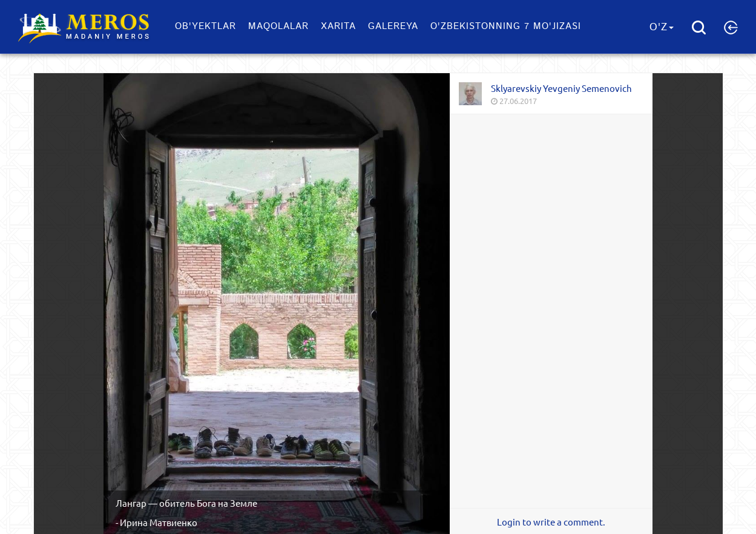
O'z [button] (662, 27)
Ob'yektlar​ (205, 26)
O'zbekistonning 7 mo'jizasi (506, 26)
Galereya (393, 26)
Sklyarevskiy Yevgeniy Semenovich (561, 88)
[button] (731, 27)
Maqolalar (278, 26)
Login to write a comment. (551, 522)
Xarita (338, 26)
